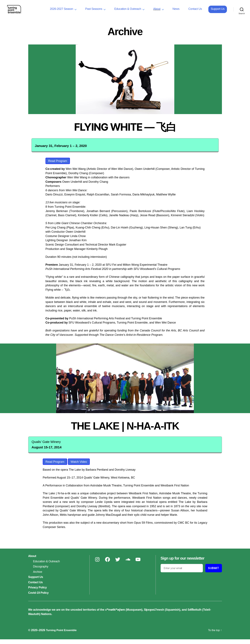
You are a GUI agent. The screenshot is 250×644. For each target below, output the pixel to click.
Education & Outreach (128, 11)
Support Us (218, 11)
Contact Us (195, 11)
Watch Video (79, 466)
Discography (41, 571)
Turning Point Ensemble (62, 635)
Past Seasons (94, 11)
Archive (38, 576)
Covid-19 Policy (38, 597)
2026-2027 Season (61, 11)
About (157, 11)
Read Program (58, 166)
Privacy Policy (38, 592)
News (176, 11)
